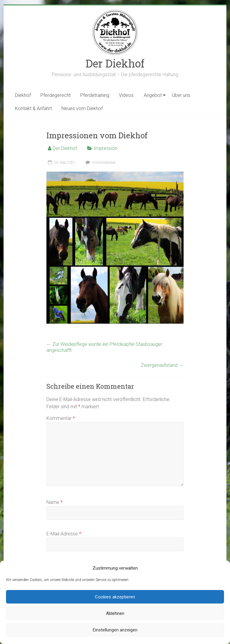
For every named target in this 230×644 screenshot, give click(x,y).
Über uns (181, 95)
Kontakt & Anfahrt (33, 108)
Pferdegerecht (56, 95)
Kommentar (61, 418)
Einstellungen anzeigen (115, 630)
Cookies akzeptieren (115, 597)
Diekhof (23, 95)
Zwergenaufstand (162, 365)
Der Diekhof (115, 63)
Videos (126, 95)
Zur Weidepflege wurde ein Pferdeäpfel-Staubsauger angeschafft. (104, 347)
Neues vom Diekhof (82, 108)
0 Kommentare (100, 163)
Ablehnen (115, 613)
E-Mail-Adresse (64, 534)
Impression (106, 148)
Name (55, 502)
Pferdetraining (95, 95)
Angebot (153, 95)
